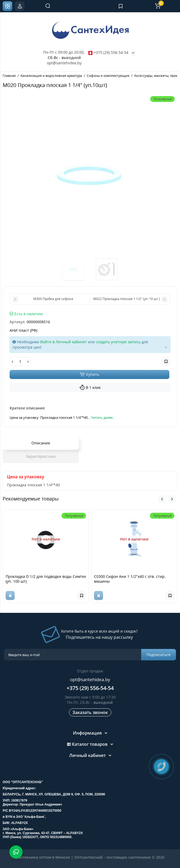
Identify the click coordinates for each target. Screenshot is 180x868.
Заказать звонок (90, 712)
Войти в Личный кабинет (64, 342)
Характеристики (41, 456)
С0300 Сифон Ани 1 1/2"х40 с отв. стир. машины (130, 579)
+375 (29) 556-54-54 (108, 52)
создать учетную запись (118, 342)
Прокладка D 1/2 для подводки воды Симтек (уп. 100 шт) (46, 579)
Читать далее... (103, 417)
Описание (41, 443)
